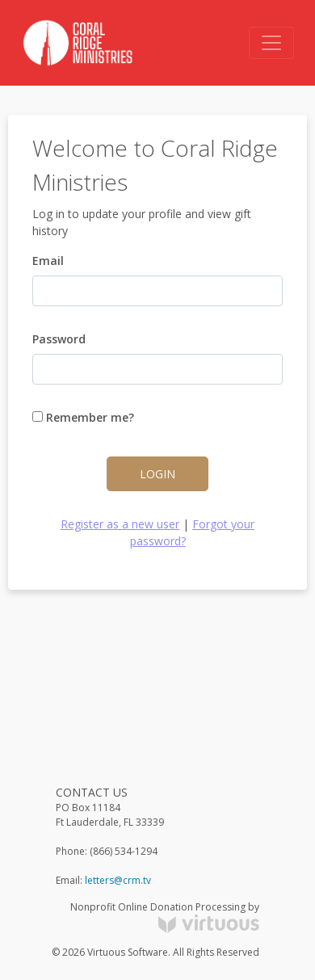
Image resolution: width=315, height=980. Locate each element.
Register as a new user (120, 524)
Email (48, 261)
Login (157, 474)
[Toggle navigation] (271, 43)
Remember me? (83, 417)
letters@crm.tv (118, 880)
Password (59, 339)
